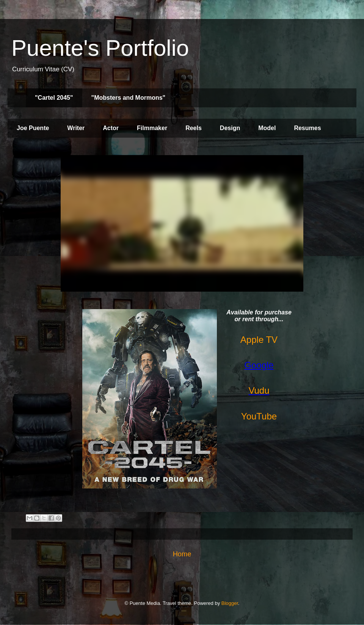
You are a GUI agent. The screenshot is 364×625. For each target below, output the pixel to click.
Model (267, 128)
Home (182, 554)
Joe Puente (33, 128)
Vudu (259, 390)
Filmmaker (152, 128)
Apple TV (259, 340)
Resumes (307, 128)
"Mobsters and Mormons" (129, 98)
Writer (76, 128)
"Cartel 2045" (54, 98)
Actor (111, 128)
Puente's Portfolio (100, 48)
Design (230, 128)
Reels (194, 128)
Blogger (230, 603)
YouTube (259, 416)
